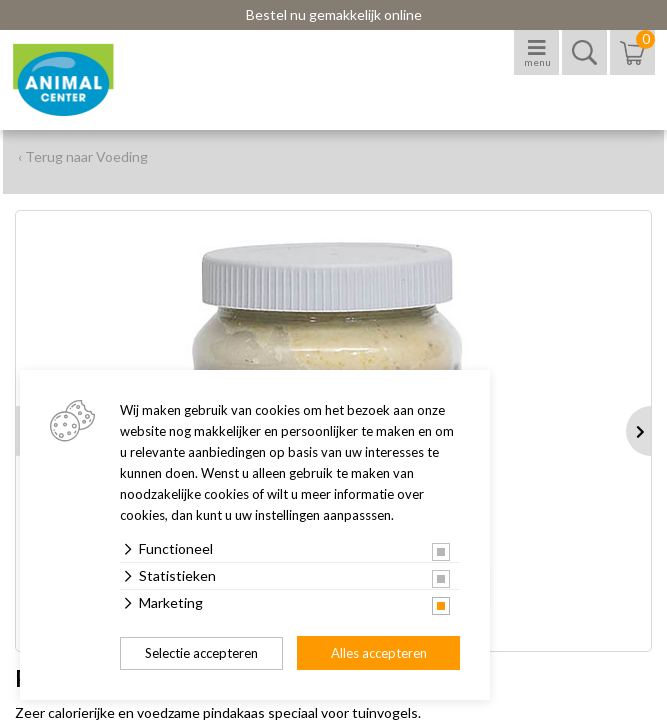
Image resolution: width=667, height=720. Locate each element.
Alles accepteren (379, 653)
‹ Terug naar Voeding (83, 156)
